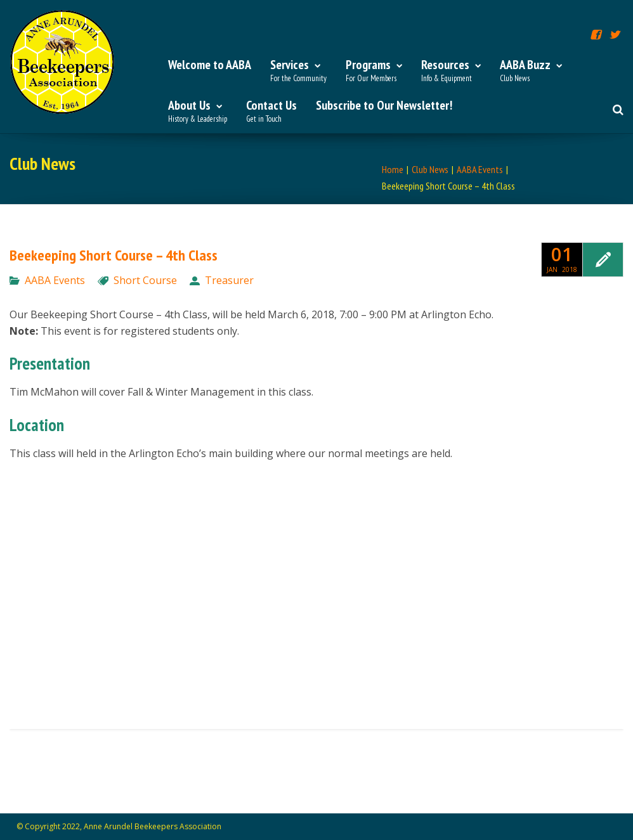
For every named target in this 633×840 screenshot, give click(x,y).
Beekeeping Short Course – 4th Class (114, 255)
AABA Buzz (531, 71)
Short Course (145, 280)
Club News (430, 169)
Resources (451, 71)
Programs (374, 71)
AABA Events (480, 169)
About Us (198, 112)
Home (393, 169)
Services (298, 71)
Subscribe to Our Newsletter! (384, 105)
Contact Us (271, 112)
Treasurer (229, 280)
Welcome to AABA (210, 65)
